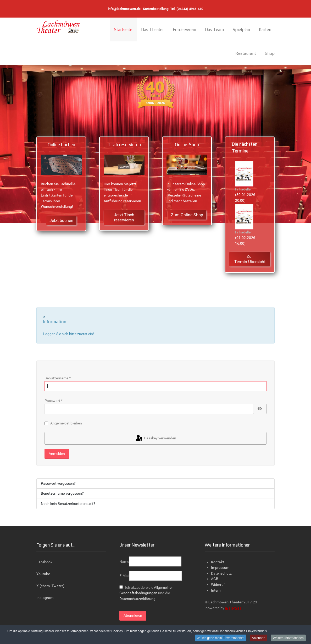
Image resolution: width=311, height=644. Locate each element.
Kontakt (218, 562)
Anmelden (57, 454)
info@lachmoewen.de (124, 9)
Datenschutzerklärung (137, 599)
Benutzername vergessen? (62, 493)
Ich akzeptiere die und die (146, 593)
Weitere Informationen (288, 638)
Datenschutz (221, 573)
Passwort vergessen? (58, 484)
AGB (215, 579)
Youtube (43, 574)
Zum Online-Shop (187, 215)
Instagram (45, 598)
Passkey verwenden (155, 438)
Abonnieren (133, 616)
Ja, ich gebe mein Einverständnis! (221, 638)
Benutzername (58, 378)
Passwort (54, 401)
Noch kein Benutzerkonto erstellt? (68, 504)
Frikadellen (244, 189)
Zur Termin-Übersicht (250, 259)
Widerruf (218, 585)
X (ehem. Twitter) (50, 586)
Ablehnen (259, 638)
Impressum (220, 568)
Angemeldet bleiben (66, 423)
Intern (216, 590)
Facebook (44, 562)
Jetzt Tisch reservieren (124, 217)
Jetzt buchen (61, 220)
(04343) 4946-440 (190, 9)
